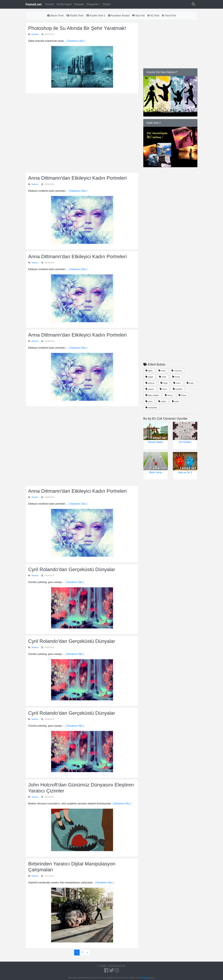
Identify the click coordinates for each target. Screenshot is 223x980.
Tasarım (35, 184)
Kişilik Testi (75, 16)
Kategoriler (92, 4)
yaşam (150, 389)
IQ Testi (153, 16)
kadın (190, 383)
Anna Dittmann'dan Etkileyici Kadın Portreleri (77, 178)
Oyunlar (50, 4)
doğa (164, 383)
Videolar (35, 34)
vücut (163, 389)
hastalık (178, 389)
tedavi (183, 395)
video (163, 377)
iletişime (146, 978)
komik (176, 377)
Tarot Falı (169, 16)
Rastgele (79, 4)
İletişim (107, 4)
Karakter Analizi (119, 16)
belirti (176, 401)
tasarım (150, 383)
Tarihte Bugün (64, 4)
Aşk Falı (138, 16)
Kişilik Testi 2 (96, 16)
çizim (149, 401)
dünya (169, 395)
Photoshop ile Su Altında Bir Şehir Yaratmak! (77, 28)
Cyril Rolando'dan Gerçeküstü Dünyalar (72, 569)
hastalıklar (151, 408)
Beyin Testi (55, 16)
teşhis (162, 401)
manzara (177, 371)
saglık (149, 377)
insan (162, 371)
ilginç (149, 371)
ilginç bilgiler (152, 395)
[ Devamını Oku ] (75, 41)
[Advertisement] (82, 133)
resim (177, 383)
